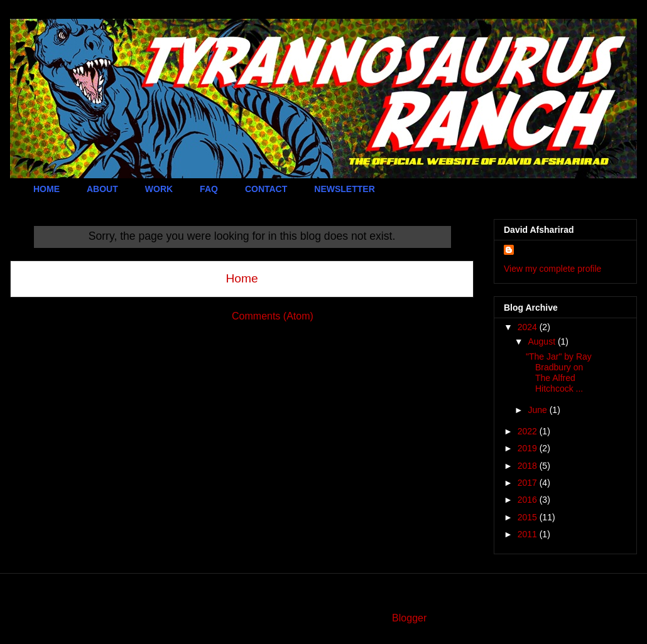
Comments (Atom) (273, 316)
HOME (46, 189)
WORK (159, 189)
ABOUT (102, 189)
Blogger (409, 618)
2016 (529, 500)
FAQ (209, 189)
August (542, 341)
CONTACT (266, 189)
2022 (529, 431)
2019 (529, 448)
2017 (529, 483)
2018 (529, 466)
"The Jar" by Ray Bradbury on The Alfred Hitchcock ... (559, 372)
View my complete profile (552, 269)
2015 (529, 517)
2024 (529, 327)
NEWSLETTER (344, 189)
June (538, 410)
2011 (529, 534)
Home (242, 278)
